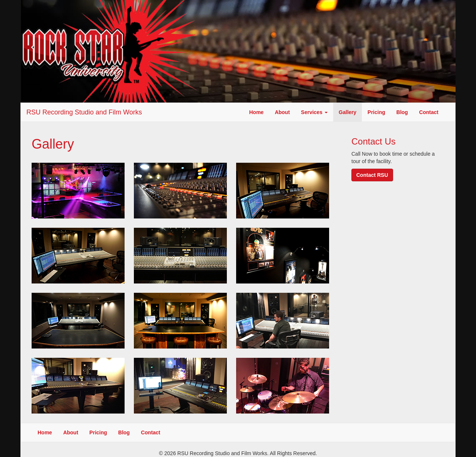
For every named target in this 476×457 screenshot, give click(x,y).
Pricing (376, 112)
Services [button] (314, 112)
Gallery (348, 112)
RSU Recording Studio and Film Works (84, 112)
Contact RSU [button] (372, 175)
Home (256, 112)
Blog (402, 112)
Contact (429, 112)
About (282, 112)
